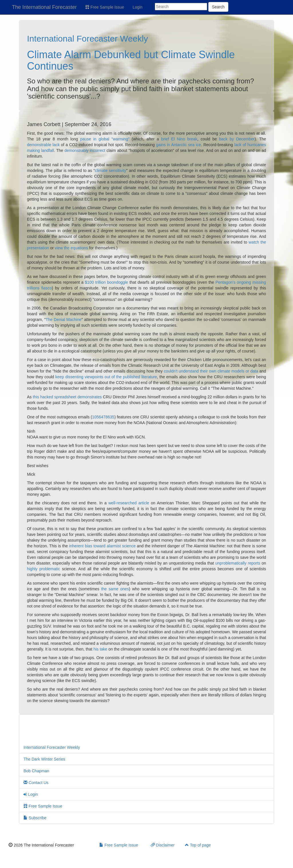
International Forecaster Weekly (87, 39)
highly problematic (43, 569)
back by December (237, 139)
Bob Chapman (36, 771)
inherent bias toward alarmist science (102, 546)
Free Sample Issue (105, 7)
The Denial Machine (63, 320)
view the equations (72, 248)
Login (138, 7)
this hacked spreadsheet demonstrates (67, 397)
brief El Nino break (179, 139)
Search (218, 7)
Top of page (198, 845)
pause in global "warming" (105, 139)
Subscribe (35, 818)
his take (100, 649)
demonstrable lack (43, 145)
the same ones (115, 589)
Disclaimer (163, 845)
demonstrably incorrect (85, 150)
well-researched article (129, 503)
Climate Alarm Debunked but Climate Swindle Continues (131, 60)
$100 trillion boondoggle (107, 282)
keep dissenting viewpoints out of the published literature (106, 377)
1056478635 (103, 417)
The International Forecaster (44, 7)
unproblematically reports (238, 563)
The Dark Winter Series (44, 759)
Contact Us (36, 783)
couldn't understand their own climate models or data (211, 371)
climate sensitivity (110, 171)
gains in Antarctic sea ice (178, 145)
